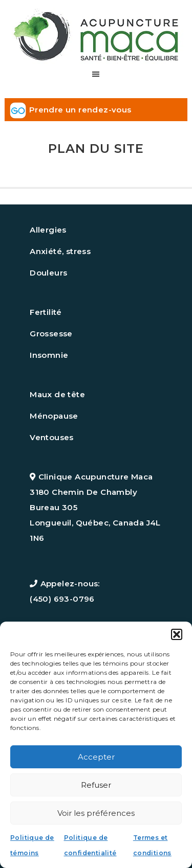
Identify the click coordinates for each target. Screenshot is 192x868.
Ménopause (54, 416)
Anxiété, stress (60, 251)
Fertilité (46, 312)
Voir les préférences (96, 813)
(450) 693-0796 (62, 599)
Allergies (48, 230)
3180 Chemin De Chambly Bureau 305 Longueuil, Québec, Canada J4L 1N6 (95, 515)
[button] (177, 634)
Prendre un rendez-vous (80, 110)
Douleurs (48, 273)
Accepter (96, 757)
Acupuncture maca (96, 32)
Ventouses (52, 437)
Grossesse (51, 334)
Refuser (96, 785)
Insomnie (49, 355)
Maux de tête (57, 394)
